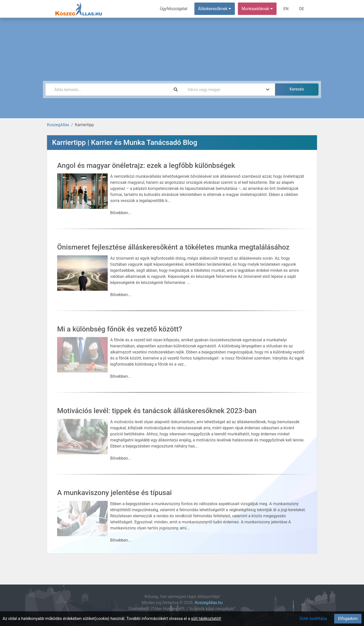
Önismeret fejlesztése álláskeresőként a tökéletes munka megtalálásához (173, 247)
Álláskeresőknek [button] (215, 9)
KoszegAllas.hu (209, 603)
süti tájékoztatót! (206, 619)
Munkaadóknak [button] (257, 9)
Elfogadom (348, 619)
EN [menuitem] (286, 9)
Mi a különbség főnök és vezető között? (120, 329)
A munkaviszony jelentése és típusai (114, 493)
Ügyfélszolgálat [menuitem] (174, 9)
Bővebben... (121, 213)
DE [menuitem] (302, 9)
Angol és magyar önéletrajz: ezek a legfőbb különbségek (146, 165)
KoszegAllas (58, 125)
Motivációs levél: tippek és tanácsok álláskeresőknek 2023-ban (157, 411)
